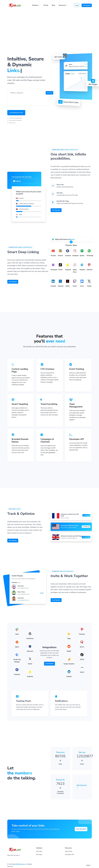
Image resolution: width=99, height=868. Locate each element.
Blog (53, 5)
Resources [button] (62, 5)
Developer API (69, 854)
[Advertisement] (49, 23)
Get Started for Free (16, 113)
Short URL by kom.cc (19, 864)
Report (88, 865)
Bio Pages (39, 854)
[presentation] (23, 99)
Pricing (46, 5)
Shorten (49, 93)
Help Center (69, 851)
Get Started (87, 5)
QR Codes (39, 851)
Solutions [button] (35, 5)
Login (77, 5)
